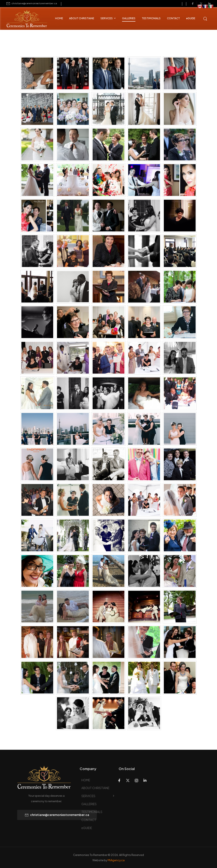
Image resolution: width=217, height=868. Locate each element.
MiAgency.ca (116, 860)
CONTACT (173, 18)
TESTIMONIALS (151, 18)
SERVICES (107, 18)
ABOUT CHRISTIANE (82, 18)
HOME (59, 18)
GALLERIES (129, 18)
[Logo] (23, 19)
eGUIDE (191, 18)
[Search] (206, 18)
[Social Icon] (193, 4)
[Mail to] (32, 3)
